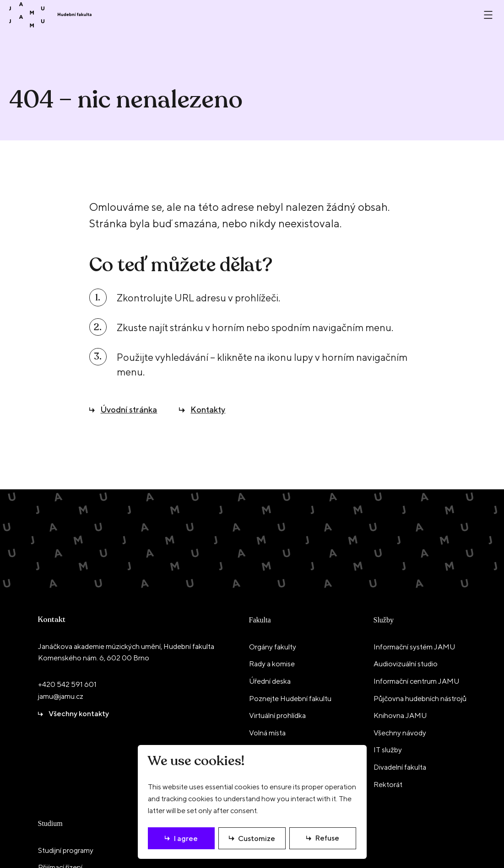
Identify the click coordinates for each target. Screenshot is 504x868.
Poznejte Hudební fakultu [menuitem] (290, 699)
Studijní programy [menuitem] (66, 850)
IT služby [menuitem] (388, 750)
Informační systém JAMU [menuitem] (414, 647)
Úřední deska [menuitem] (270, 681)
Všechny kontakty (79, 714)
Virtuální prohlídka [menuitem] (277, 715)
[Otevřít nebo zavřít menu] (488, 15)
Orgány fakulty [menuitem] (273, 647)
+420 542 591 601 (67, 684)
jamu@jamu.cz (61, 696)
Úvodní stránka (129, 410)
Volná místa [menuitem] (267, 733)
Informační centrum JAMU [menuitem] (416, 681)
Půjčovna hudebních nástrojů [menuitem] (420, 699)
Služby (384, 620)
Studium (50, 823)
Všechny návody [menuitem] (400, 733)
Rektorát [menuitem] (388, 785)
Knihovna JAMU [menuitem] (400, 715)
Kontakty (208, 410)
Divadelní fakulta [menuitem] (400, 767)
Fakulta (260, 620)
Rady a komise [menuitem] (272, 664)
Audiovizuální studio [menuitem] (406, 664)
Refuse (327, 838)
